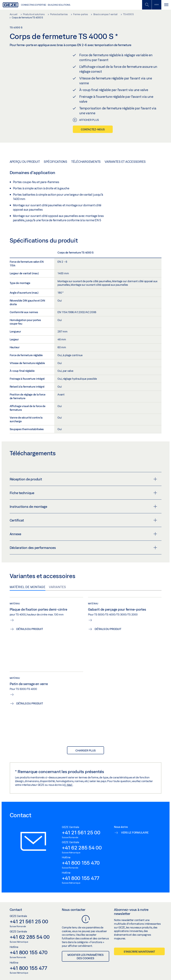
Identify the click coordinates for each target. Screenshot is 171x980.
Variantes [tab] (57, 587)
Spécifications (55, 162)
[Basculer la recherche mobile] (147, 5)
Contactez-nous (93, 129)
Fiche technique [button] (83, 493)
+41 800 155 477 (81, 878)
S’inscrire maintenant (139, 952)
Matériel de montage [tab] (28, 587)
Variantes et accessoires (125, 162)
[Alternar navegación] (166, 5)
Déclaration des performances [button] (83, 548)
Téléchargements (86, 162)
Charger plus (85, 750)
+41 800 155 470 (81, 863)
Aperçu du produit (25, 162)
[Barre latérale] (156, 5)
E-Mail (68, 785)
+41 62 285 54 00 (82, 848)
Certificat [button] (83, 520)
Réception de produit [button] (83, 479)
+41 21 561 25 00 (81, 832)
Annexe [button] (83, 534)
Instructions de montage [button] (83, 507)
